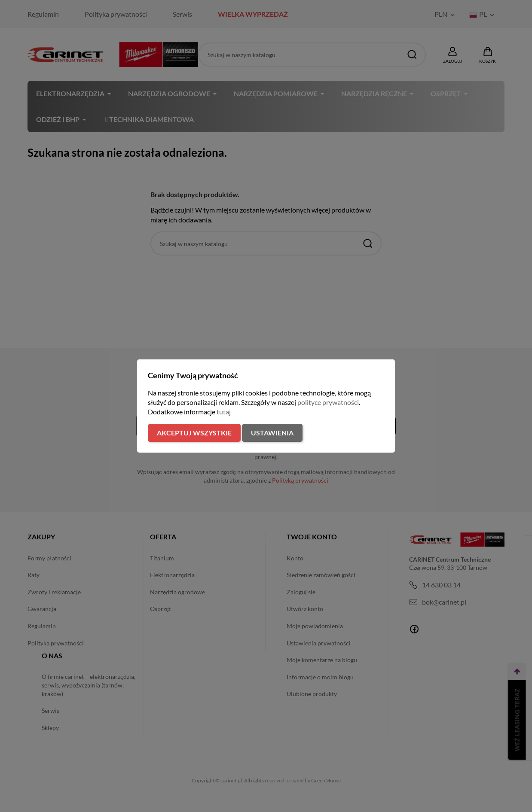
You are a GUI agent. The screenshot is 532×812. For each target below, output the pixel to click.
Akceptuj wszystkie (194, 433)
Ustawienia (272, 433)
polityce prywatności (328, 402)
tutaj (224, 412)
